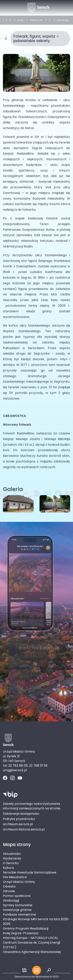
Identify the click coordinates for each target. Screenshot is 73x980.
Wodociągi (11, 900)
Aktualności (12, 854)
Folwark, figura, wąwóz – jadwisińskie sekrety (63, 20)
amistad (43, 977)
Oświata (9, 886)
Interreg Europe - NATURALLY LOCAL (30, 938)
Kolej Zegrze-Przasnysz (21, 933)
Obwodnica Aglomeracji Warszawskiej (32, 952)
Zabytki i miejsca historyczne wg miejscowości (37, 20)
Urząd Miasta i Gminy (19, 882)
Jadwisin (50, 20)
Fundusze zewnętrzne (19, 914)
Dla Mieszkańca (15, 877)
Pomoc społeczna (17, 896)
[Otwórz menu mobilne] (37, 970)
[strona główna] (3, 20)
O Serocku (10, 20)
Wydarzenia (12, 858)
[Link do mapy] (24, 970)
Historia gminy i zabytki (21, 20)
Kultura (8, 868)
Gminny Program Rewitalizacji (26, 928)
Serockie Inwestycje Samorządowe (30, 872)
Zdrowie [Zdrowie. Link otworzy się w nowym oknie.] (9, 891)
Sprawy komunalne (18, 905)
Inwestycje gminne (17, 910)
